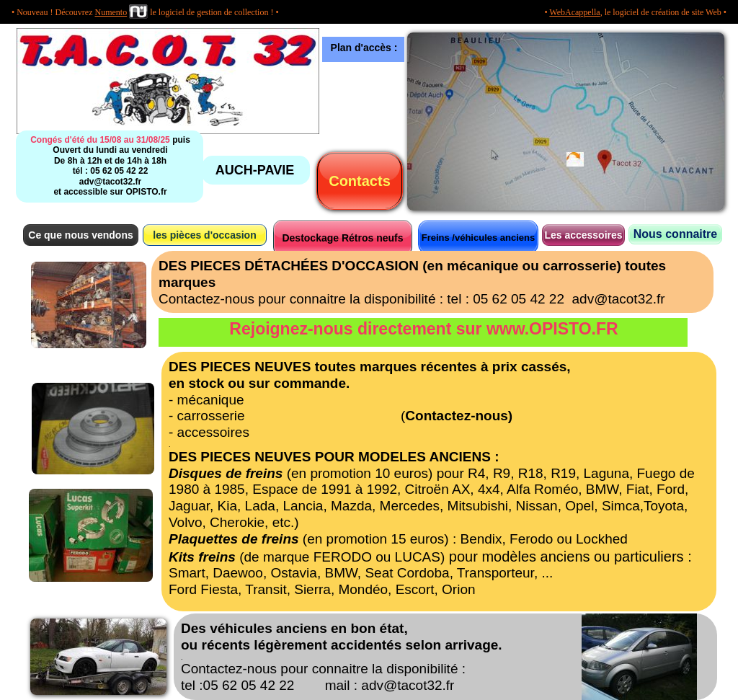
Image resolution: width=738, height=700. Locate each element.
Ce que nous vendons (80, 235)
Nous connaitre (675, 234)
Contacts (360, 181)
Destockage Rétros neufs (342, 238)
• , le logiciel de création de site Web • (635, 12)
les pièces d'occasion (204, 235)
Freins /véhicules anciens (479, 238)
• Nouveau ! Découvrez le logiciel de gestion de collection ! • (145, 12)
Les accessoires (583, 235)
